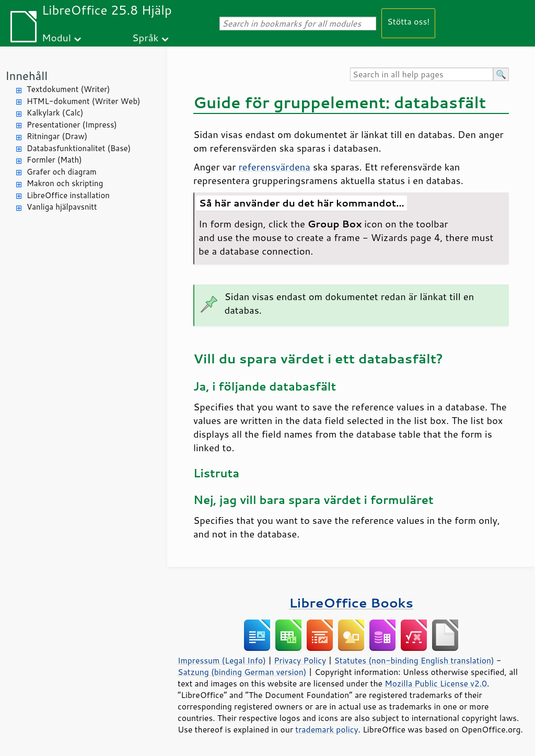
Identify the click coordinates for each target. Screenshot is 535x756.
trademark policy (327, 729)
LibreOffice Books (351, 603)
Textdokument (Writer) (68, 89)
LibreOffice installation (68, 195)
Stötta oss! (408, 21)
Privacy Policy (300, 660)
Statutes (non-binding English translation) (414, 660)
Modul (56, 37)
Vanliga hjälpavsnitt (62, 207)
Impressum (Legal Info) (222, 660)
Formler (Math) (54, 160)
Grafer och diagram (62, 172)
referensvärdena (274, 167)
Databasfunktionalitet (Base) (79, 148)
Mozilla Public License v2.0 (436, 683)
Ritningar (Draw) (57, 136)
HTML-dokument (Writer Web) (84, 101)
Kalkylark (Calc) (55, 113)
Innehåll (26, 76)
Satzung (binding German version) (242, 672)
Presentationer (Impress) (72, 125)
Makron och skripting (65, 183)
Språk (146, 37)
